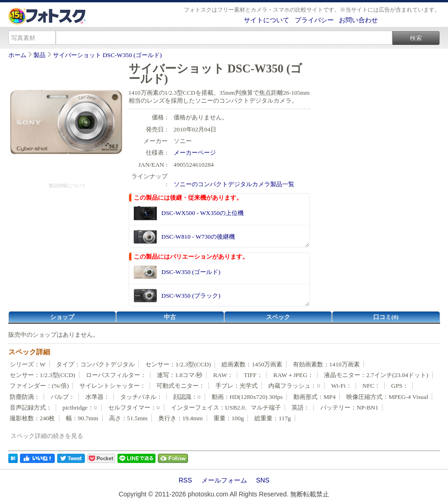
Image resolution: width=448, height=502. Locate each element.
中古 (170, 317)
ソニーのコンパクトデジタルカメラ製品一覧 (234, 184)
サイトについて (266, 20)
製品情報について (67, 186)
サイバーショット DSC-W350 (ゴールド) (107, 55)
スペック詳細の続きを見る (47, 436)
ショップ (62, 317)
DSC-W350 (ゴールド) (191, 272)
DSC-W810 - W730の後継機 (198, 237)
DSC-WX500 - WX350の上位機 (203, 213)
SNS (263, 480)
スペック (278, 317)
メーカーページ (195, 153)
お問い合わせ (358, 20)
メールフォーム (224, 480)
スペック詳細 (29, 352)
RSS (185, 480)
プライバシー (314, 20)
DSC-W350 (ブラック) (191, 296)
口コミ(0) (386, 317)
